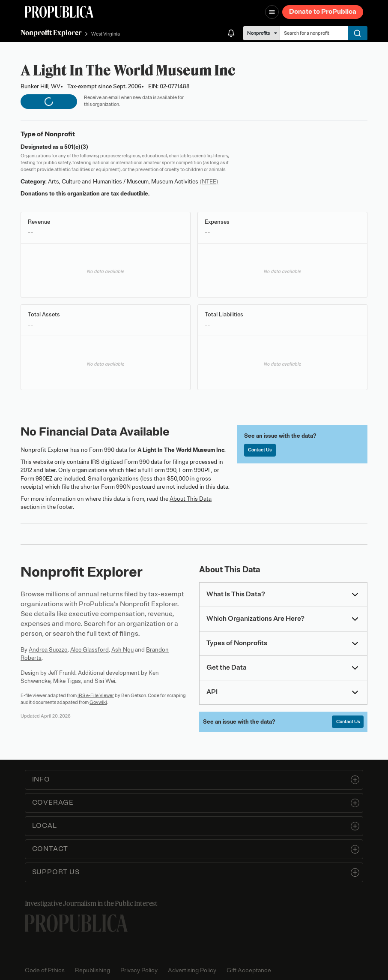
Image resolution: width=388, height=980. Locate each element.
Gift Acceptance (249, 970)
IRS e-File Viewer (96, 695)
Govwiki (98, 702)
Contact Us (260, 450)
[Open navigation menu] (272, 12)
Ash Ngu (122, 650)
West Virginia (106, 34)
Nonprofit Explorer (51, 33)
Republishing (93, 970)
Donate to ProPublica (323, 12)
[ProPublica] (59, 12)
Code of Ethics (45, 970)
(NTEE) (209, 182)
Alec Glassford (90, 650)
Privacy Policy (139, 970)
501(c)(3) (76, 147)
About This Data (191, 499)
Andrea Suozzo (48, 650)
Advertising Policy (192, 970)
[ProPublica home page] (76, 923)
